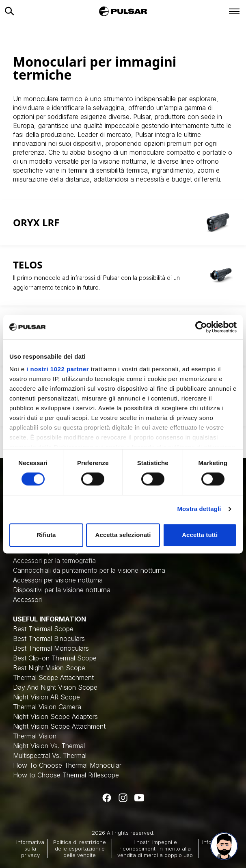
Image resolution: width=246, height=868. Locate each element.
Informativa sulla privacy (30, 849)
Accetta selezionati (123, 535)
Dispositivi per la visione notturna (62, 590)
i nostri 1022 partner (58, 369)
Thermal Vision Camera (47, 707)
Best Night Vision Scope (49, 668)
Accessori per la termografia (54, 561)
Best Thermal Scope (43, 629)
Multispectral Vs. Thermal (50, 755)
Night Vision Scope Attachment (59, 726)
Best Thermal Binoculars (49, 639)
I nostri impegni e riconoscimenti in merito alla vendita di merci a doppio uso (155, 849)
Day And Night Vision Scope (55, 687)
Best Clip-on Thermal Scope (55, 658)
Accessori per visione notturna (58, 580)
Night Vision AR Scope (46, 697)
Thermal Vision (35, 736)
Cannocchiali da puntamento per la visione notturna (89, 570)
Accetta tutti (200, 535)
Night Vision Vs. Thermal (49, 746)
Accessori (27, 600)
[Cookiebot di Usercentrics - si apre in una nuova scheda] (201, 327)
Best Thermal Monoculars (51, 648)
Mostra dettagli (199, 509)
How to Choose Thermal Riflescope (66, 775)
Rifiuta (46, 535)
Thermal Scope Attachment (53, 678)
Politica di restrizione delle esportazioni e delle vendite (80, 849)
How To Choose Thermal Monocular (67, 765)
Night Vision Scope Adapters (55, 716)
